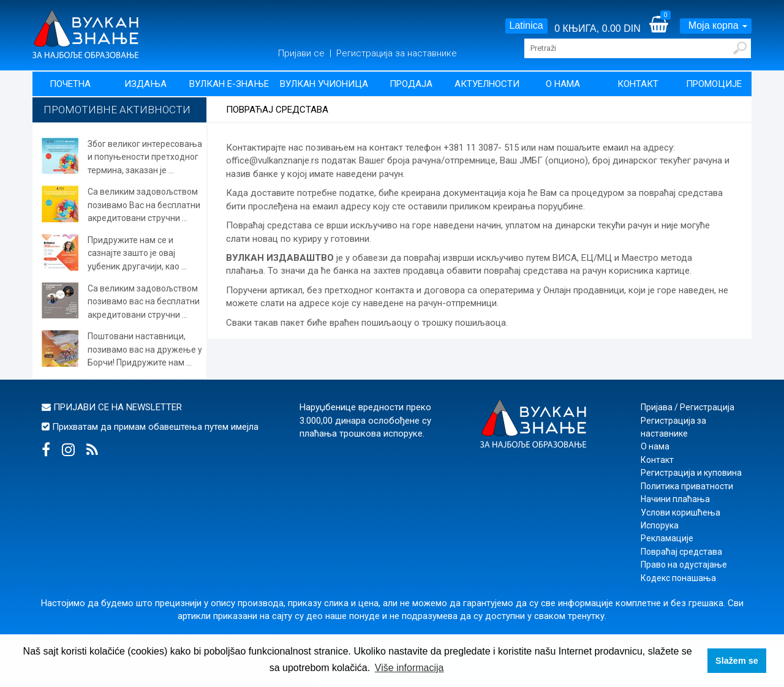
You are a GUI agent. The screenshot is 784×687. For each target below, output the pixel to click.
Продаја (411, 84)
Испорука (660, 525)
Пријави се (303, 53)
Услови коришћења (680, 512)
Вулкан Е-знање (229, 84)
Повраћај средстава (681, 552)
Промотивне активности (117, 110)
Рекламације (667, 538)
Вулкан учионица (324, 84)
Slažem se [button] (737, 661)
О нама (563, 84)
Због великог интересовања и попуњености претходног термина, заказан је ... (145, 157)
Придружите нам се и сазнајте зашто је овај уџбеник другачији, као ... (137, 253)
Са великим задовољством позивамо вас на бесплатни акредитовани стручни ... (144, 302)
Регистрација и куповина (691, 473)
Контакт (638, 84)
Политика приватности (687, 486)
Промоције (714, 84)
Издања (145, 84)
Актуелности (487, 84)
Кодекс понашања (678, 578)
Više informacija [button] (409, 668)
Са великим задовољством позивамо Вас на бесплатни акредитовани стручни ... (144, 205)
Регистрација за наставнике (397, 53)
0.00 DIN (621, 28)
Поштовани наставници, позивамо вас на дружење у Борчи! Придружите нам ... (145, 349)
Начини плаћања (675, 499)
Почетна (70, 84)
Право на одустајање (684, 565)
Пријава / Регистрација (688, 407)
